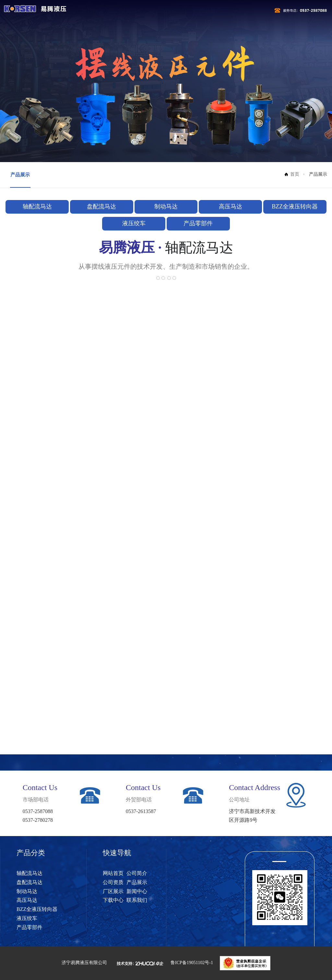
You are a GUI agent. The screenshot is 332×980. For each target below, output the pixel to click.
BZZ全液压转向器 (295, 207)
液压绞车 (134, 223)
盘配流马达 (101, 207)
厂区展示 (249, 11)
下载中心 (132, 21)
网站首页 (92, 11)
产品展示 (210, 11)
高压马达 (231, 207)
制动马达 (166, 207)
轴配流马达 (37, 207)
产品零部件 (198, 223)
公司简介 (132, 11)
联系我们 (171, 21)
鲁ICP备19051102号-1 (192, 963)
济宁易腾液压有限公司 (84, 963)
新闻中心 (92, 21)
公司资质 (171, 11)
